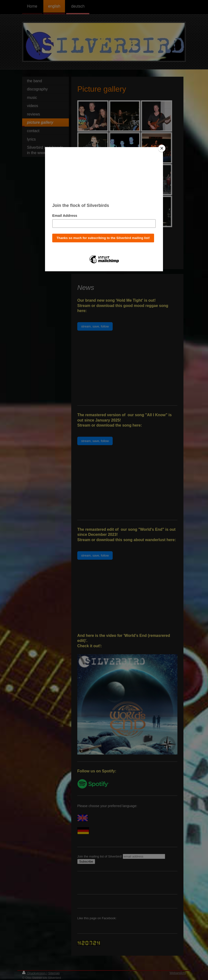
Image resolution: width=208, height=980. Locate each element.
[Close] (162, 148)
